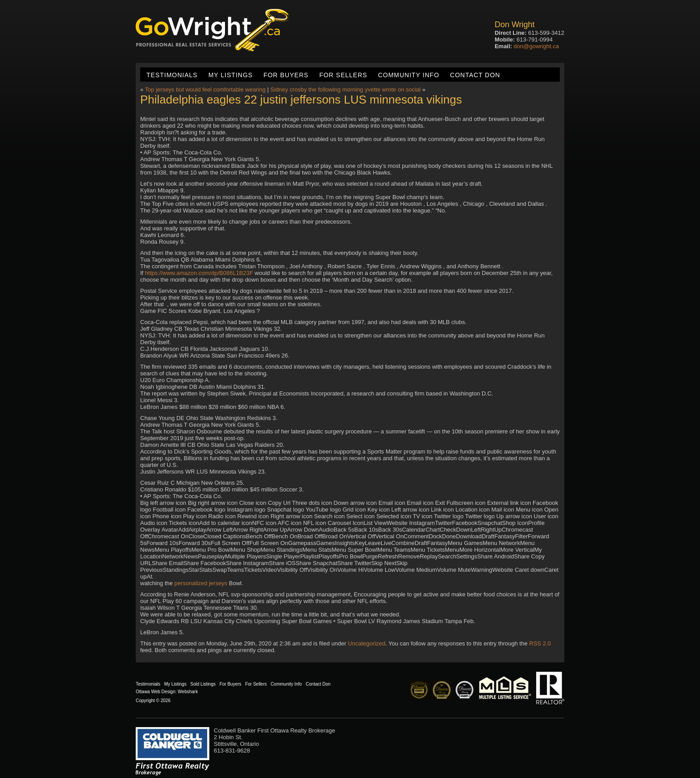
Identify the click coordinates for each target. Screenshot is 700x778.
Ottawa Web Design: (156, 692)
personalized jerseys (201, 583)
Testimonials (172, 75)
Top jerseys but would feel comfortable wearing (205, 89)
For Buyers (286, 75)
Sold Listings (203, 684)
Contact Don (475, 75)
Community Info (409, 75)
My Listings (231, 75)
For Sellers (343, 75)
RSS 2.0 (540, 643)
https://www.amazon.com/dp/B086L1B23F (199, 273)
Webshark (188, 692)
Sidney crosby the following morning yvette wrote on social (345, 89)
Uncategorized (367, 643)
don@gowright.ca (536, 46)
